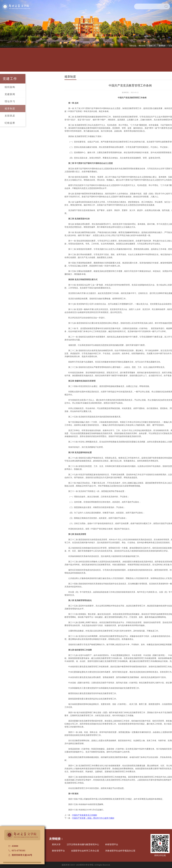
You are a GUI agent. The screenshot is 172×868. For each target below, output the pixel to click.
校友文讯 (135, 61)
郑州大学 (56, 845)
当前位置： (133, 46)
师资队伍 (53, 61)
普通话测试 (151, 61)
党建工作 (152, 46)
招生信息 (86, 61)
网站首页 (142, 46)
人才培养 (37, 61)
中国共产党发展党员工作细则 (111, 815)
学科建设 (70, 61)
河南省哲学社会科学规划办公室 (120, 851)
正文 (170, 46)
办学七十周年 (168, 61)
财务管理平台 (58, 851)
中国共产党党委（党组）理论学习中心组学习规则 (119, 818)
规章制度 (162, 46)
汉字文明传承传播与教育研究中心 (83, 845)
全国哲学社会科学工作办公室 (85, 851)
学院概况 (21, 61)
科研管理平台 (112, 845)
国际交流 (119, 61)
